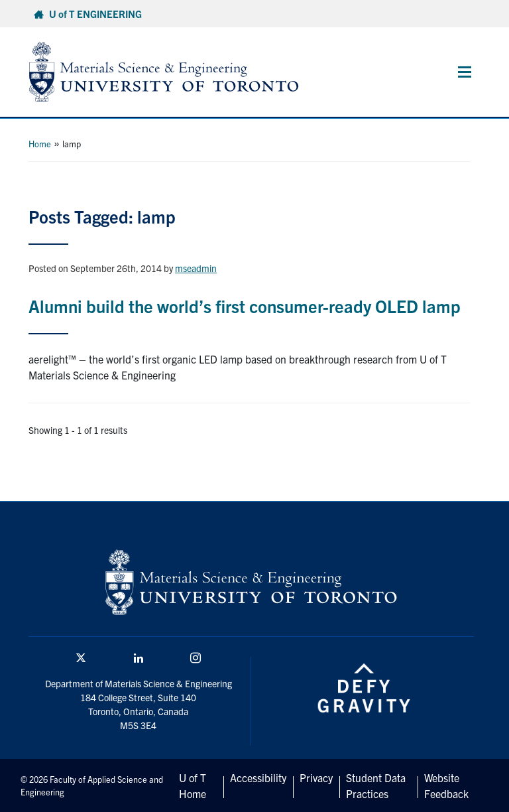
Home (40, 144)
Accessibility (258, 778)
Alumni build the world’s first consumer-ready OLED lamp (245, 305)
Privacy (316, 778)
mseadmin (196, 268)
